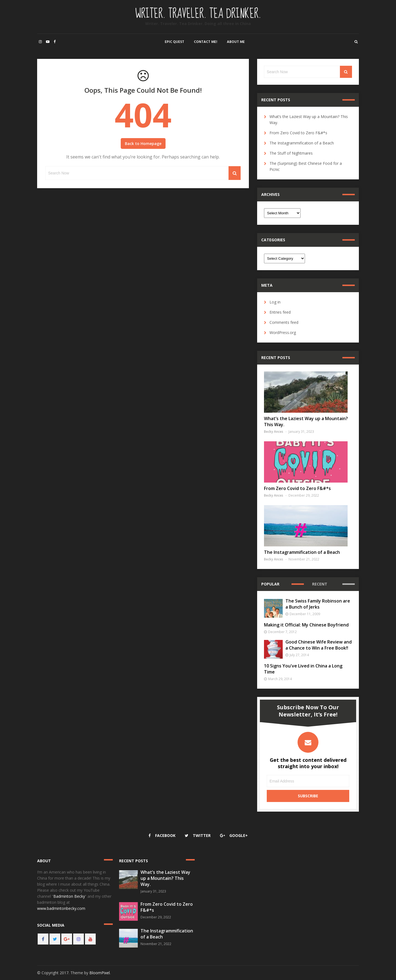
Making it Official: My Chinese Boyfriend (306, 625)
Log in (275, 302)
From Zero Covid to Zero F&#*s (298, 133)
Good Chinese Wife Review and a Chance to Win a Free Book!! (319, 645)
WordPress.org (283, 332)
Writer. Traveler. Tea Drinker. (198, 14)
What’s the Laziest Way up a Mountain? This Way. (165, 878)
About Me (236, 42)
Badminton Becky (69, 896)
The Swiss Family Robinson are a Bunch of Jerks (318, 604)
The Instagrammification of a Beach (302, 143)
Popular (270, 584)
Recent (320, 584)
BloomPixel (100, 973)
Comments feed (284, 322)
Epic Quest (174, 42)
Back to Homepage (143, 143)
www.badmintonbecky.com (61, 908)
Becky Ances (274, 432)
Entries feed (280, 312)
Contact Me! (206, 42)
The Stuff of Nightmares (291, 153)
